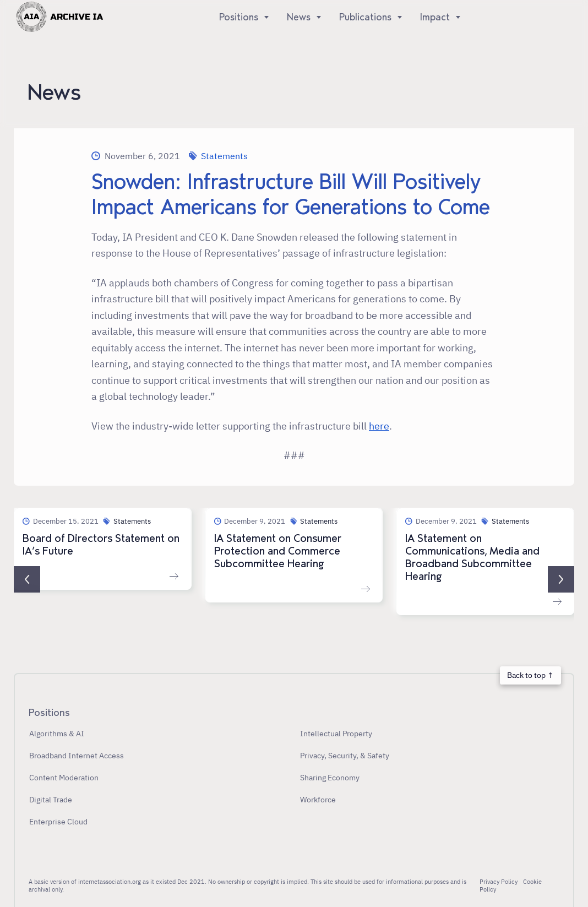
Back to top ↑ (530, 675)
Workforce (318, 799)
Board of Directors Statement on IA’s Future (101, 545)
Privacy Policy (499, 882)
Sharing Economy (330, 777)
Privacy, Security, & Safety (345, 755)
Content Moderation (64, 777)
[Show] (264, 17)
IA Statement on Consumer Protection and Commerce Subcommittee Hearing (278, 551)
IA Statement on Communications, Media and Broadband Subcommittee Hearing (472, 558)
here (379, 426)
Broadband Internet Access (77, 755)
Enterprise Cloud (58, 821)
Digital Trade (51, 799)
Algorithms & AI (57, 733)
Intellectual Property (336, 733)
